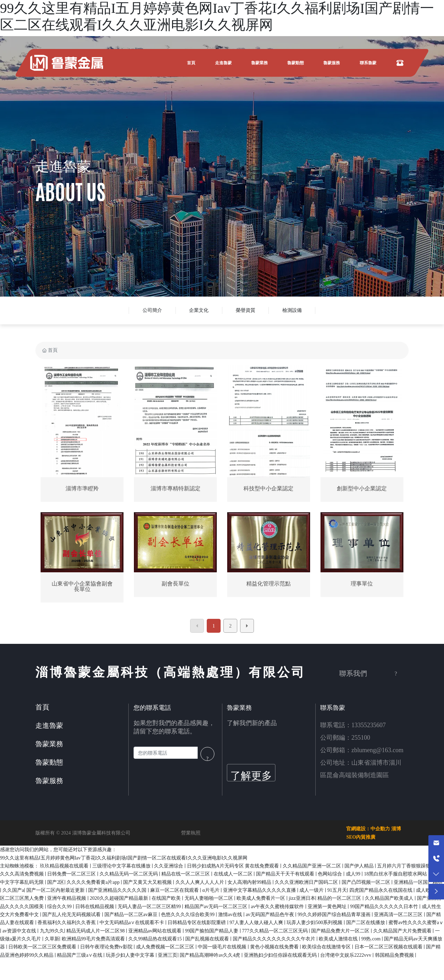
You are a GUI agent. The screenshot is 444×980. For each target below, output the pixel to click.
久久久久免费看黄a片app (94, 882)
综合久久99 (60, 907)
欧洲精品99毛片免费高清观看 (94, 939)
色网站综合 (331, 874)
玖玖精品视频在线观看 (65, 866)
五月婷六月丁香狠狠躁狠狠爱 (409, 866)
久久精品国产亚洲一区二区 (313, 866)
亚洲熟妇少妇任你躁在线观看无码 (281, 955)
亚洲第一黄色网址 (328, 907)
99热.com (371, 939)
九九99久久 (52, 931)
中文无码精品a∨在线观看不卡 (133, 923)
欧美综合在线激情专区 (327, 947)
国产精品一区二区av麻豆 (132, 915)
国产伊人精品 (360, 866)
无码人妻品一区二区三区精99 (150, 907)
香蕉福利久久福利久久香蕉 (67, 923)
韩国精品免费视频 (395, 955)
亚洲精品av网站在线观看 (156, 931)
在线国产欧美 (167, 898)
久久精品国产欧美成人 (390, 898)
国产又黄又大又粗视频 (148, 882)
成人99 (354, 874)
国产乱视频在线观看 (208, 939)
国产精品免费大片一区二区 (341, 931)
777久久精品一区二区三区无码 (276, 931)
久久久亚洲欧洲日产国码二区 (307, 882)
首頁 (42, 707)
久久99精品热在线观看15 (156, 939)
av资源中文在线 (20, 931)
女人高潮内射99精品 (250, 882)
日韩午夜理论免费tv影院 (107, 947)
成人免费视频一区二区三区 (166, 947)
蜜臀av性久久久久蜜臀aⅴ (416, 923)
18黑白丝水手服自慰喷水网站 (396, 874)
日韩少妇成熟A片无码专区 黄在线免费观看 (234, 866)
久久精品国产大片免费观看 (403, 931)
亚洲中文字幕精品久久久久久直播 (260, 890)
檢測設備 (292, 310)
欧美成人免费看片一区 (262, 898)
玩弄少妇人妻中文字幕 (131, 955)
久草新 (52, 939)
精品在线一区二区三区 (186, 874)
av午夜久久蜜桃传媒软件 (278, 907)
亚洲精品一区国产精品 (418, 882)
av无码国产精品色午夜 (270, 915)
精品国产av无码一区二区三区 (217, 907)
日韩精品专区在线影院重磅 (197, 923)
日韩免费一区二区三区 (72, 874)
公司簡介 (152, 310)
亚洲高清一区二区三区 (399, 915)
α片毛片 (211, 890)
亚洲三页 (168, 955)
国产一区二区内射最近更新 (56, 890)
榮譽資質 (246, 310)
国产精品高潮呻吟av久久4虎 (211, 955)
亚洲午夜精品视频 (67, 898)
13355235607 (369, 725)
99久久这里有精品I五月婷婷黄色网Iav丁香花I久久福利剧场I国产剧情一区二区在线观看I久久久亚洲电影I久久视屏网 (124, 858)
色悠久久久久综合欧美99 (188, 915)
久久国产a (13, 890)
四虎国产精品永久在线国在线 (382, 890)
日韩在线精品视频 (95, 907)
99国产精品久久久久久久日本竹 (385, 907)
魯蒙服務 (49, 781)
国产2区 (56, 882)
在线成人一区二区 (234, 874)
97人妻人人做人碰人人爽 (257, 923)
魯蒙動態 (49, 762)
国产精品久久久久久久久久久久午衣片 (275, 939)
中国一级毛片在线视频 (223, 947)
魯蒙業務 (49, 744)
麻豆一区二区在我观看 (175, 890)
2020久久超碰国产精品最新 (120, 898)
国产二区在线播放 (366, 923)
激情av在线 (231, 915)
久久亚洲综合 (169, 866)
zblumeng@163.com (377, 750)
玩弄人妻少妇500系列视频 (315, 923)
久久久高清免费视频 (23, 874)
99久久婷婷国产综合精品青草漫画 (335, 915)
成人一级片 (312, 890)
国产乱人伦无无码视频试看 (72, 915)
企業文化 (199, 310)
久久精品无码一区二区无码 (129, 874)
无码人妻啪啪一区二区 (210, 898)
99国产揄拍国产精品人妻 (212, 931)
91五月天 (337, 890)
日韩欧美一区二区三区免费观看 (43, 947)
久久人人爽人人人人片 (200, 882)
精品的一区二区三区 (340, 898)
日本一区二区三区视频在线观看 (389, 947)
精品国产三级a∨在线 (80, 955)
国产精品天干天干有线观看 (286, 874)
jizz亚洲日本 (302, 898)
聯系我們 (353, 673)
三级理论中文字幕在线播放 (122, 866)
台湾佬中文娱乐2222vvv (346, 955)
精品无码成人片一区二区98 (96, 931)
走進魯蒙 (63, 167)
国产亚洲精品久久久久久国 (118, 890)
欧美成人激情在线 (339, 939)
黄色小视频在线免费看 (275, 947)
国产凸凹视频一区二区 (367, 882)
